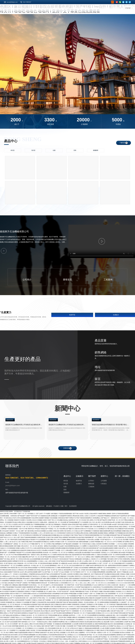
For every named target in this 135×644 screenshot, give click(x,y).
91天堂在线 (90, 528)
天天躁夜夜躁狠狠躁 (104, 595)
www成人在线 (72, 563)
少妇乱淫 (90, 550)
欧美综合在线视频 (40, 530)
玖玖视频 (79, 593)
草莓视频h (97, 541)
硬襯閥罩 (66, 492)
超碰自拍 (111, 526)
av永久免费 (97, 584)
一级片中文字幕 (23, 528)
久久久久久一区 (64, 595)
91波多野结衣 (123, 515)
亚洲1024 (119, 576)
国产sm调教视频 (86, 530)
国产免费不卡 (52, 625)
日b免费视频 (39, 591)
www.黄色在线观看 (41, 634)
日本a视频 (60, 519)
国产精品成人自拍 (11, 563)
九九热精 (91, 541)
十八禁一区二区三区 (27, 526)
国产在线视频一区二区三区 (51, 599)
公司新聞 (104, 480)
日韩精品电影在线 (123, 608)
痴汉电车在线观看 (49, 548)
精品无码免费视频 (116, 530)
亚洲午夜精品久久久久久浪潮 (87, 641)
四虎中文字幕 (37, 597)
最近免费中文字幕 (80, 548)
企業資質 (73, 505)
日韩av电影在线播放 (109, 591)
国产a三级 (65, 608)
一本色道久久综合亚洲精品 (20, 574)
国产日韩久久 (4, 550)
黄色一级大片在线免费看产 (120, 615)
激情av (39, 625)
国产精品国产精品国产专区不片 (62, 610)
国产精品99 (103, 519)
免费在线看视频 (83, 541)
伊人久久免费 (52, 554)
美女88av (75, 589)
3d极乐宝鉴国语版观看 (21, 632)
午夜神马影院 (14, 539)
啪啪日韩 (92, 597)
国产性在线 (63, 591)
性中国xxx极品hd (116, 643)
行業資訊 (104, 483)
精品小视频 (83, 574)
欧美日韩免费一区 (46, 558)
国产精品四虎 (106, 578)
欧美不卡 (71, 556)
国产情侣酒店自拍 (5, 634)
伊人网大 (83, 638)
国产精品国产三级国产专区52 (26, 515)
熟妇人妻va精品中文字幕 (12, 582)
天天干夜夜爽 (109, 580)
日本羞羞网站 (73, 608)
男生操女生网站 (17, 522)
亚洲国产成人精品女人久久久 (118, 625)
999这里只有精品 (40, 528)
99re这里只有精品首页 (38, 643)
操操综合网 (8, 643)
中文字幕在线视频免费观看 (19, 554)
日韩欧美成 (56, 530)
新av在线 (132, 608)
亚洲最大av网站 (20, 548)
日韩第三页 (55, 561)
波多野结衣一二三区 (75, 615)
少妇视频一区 (98, 539)
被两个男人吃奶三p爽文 (55, 630)
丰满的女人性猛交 (37, 599)
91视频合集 (125, 571)
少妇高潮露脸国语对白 (23, 641)
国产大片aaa (60, 571)
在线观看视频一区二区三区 (115, 593)
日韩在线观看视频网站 (84, 580)
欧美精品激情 (42, 589)
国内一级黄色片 (32, 554)
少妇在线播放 (111, 582)
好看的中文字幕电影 (34, 632)
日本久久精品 (69, 643)
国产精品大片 (105, 517)
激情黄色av (120, 634)
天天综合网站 (70, 576)
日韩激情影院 (75, 604)
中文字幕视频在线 (120, 532)
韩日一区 (3, 517)
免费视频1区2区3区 (18, 561)
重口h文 (18, 567)
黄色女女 (69, 589)
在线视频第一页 (76, 543)
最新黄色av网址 (84, 597)
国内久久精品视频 (27, 522)
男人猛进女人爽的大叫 (28, 623)
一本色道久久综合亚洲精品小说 (109, 569)
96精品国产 (7, 617)
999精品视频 (72, 593)
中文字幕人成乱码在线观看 (16, 599)
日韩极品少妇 (25, 615)
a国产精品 (13, 638)
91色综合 (71, 558)
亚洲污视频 (17, 545)
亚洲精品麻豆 (78, 558)
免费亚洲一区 (101, 567)
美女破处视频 (86, 552)
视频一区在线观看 (68, 625)
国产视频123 (70, 528)
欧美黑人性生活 (32, 519)
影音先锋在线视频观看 (92, 569)
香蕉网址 (118, 628)
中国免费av (47, 606)
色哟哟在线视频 (104, 602)
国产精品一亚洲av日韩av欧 (118, 578)
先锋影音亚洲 (41, 537)
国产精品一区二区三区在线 (95, 634)
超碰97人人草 (49, 584)
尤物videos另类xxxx (80, 528)
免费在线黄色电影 (64, 599)
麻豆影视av (31, 530)
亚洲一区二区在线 (67, 541)
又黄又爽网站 (114, 552)
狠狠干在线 (121, 522)
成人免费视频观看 (105, 561)
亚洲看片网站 (49, 539)
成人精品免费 (105, 621)
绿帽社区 (75, 617)
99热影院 (65, 524)
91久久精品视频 (20, 630)
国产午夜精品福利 (129, 634)
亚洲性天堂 (63, 530)
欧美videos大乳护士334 (13, 517)
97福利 (33, 591)
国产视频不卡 (34, 602)
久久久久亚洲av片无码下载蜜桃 (80, 526)
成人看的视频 (103, 550)
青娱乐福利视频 (75, 599)
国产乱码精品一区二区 (105, 636)
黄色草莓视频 (70, 548)
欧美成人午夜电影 (47, 641)
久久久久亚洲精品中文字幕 (101, 528)
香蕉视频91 (25, 584)
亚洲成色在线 (60, 554)
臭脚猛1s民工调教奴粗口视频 (13, 584)
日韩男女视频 (27, 593)
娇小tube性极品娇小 (70, 619)
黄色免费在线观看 (108, 548)
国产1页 (123, 580)
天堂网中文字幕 (8, 526)
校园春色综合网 (46, 515)
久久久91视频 (30, 543)
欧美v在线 (75, 541)
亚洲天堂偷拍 (64, 593)
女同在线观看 (54, 574)
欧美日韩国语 (80, 621)
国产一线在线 (70, 591)
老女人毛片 (101, 576)
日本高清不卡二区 (65, 526)
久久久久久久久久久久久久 (124, 567)
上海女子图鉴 (38, 608)
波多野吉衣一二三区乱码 (56, 617)
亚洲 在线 (26, 558)
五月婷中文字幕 (49, 643)
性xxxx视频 (124, 543)
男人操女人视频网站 (79, 632)
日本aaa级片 (6, 530)
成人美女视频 (124, 539)
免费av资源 (43, 522)
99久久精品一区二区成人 (127, 517)
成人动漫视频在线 (14, 550)
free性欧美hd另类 (20, 597)
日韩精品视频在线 (7, 589)
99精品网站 (27, 604)
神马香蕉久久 (116, 636)
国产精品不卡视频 (97, 591)
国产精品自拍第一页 (91, 589)
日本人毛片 (92, 522)
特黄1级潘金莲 (46, 604)
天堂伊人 (112, 621)
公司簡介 (27, 279)
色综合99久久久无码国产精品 (75, 587)
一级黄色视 (50, 522)
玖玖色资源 (5, 591)
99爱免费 (45, 608)
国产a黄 (43, 587)
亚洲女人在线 (84, 515)
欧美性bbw (14, 515)
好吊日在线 (24, 567)
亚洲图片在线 (117, 548)
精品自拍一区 (19, 604)
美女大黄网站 (10, 632)
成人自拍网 (50, 541)
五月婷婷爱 (125, 628)
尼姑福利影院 (76, 554)
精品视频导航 (19, 595)
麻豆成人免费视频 (63, 615)
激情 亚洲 (44, 625)
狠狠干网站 (129, 554)
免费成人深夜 (90, 556)
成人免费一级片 (23, 530)
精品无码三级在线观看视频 (115, 623)
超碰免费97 (30, 636)
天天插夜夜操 (95, 530)
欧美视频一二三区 (114, 543)
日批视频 (130, 545)
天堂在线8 (89, 638)
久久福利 (96, 550)
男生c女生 (15, 576)
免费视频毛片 (59, 543)
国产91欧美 (60, 578)
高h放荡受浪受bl (38, 595)
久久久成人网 (87, 619)
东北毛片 (39, 550)
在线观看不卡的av (58, 619)
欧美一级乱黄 (119, 584)
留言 (98, 378)
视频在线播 (63, 587)
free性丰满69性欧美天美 (97, 565)
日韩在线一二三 (28, 595)
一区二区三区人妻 (34, 545)
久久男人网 (69, 632)
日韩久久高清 (111, 584)
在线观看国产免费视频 (8, 580)
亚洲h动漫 (128, 522)
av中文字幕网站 (118, 541)
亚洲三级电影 (111, 597)
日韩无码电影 (117, 587)
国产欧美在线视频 (118, 606)
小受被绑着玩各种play (34, 574)
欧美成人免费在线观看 (91, 532)
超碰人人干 (8, 574)
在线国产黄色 (58, 537)
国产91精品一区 (106, 638)
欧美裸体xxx (17, 615)
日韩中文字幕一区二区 (109, 537)
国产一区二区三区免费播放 (15, 565)
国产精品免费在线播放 (49, 556)
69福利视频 (88, 537)
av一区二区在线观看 (28, 606)
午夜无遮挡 (110, 558)
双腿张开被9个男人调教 (125, 599)
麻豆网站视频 (18, 578)
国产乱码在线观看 (41, 638)
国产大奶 (99, 548)
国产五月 (38, 515)
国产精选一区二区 (50, 571)
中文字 (27, 548)
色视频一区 (59, 550)
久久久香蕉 (117, 580)
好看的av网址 (80, 532)
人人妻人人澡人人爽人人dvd (86, 582)
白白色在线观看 (128, 606)
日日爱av (15, 532)
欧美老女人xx (76, 638)
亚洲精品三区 (100, 612)
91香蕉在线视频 (53, 615)
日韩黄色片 (27, 591)
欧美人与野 (114, 595)
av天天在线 (8, 625)
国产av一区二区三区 (128, 548)
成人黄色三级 (51, 632)
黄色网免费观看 (67, 623)
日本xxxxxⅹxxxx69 (67, 606)
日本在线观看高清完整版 (39, 541)
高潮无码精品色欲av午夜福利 (27, 539)
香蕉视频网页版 (114, 602)
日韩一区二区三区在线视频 (111, 632)
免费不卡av (41, 571)
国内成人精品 (118, 526)
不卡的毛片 (111, 550)
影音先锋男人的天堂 (17, 634)
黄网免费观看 (101, 571)
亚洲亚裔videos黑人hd (111, 522)
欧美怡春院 (110, 545)
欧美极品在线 (55, 595)
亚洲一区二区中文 (94, 561)
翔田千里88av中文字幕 (72, 517)
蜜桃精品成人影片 (46, 636)
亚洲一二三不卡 (125, 610)
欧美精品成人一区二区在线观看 (25, 580)
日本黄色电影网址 (111, 567)
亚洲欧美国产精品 (61, 602)
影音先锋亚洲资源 (91, 548)
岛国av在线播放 (35, 578)
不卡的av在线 (89, 539)
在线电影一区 (129, 632)
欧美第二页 (34, 630)
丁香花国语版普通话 (24, 532)
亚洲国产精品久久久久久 (18, 617)
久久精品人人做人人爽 (44, 561)
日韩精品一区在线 (83, 602)
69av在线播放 (52, 545)
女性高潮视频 (79, 630)
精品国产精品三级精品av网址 (63, 638)
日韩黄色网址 (126, 558)
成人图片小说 (100, 522)
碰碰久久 (82, 628)
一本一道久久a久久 (80, 556)
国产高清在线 (17, 526)
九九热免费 (75, 623)
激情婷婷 (22, 625)
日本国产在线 (39, 606)
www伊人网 (23, 571)
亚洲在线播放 (84, 606)
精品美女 (120, 595)
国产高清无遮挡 (16, 612)
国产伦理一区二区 (116, 561)
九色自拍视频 (121, 617)
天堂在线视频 (53, 517)
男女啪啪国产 (6, 638)
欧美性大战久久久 (51, 532)
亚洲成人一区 (126, 526)
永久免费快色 (10, 578)
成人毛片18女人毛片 (31, 625)
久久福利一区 (12, 641)
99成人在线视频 (61, 632)
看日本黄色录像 (48, 619)
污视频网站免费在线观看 (101, 556)
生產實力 (79, 483)
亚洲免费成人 (97, 517)
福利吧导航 (40, 548)
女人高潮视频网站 (52, 576)
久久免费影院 (72, 621)
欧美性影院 (118, 565)
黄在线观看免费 (74, 597)
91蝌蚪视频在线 (79, 591)
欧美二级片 (91, 574)
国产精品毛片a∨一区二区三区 (111, 539)
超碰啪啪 (100, 643)
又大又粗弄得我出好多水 (98, 580)
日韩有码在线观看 (120, 554)
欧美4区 (105, 597)
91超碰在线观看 (91, 612)
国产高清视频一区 (49, 623)
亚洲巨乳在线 (54, 582)
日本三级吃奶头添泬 (68, 630)
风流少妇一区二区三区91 (80, 636)
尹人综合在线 (102, 545)
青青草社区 (31, 528)
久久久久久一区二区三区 (122, 550)
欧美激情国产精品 (36, 604)
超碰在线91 (44, 632)
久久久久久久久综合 (121, 582)
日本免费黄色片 (17, 606)
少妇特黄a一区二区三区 (58, 552)
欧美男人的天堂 (18, 524)
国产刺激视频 (34, 589)
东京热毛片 (36, 522)
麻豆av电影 (122, 552)
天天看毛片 (112, 556)
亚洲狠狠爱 (9, 602)
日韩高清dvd (61, 517)
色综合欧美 (37, 610)
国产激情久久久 (93, 576)
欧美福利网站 (101, 615)
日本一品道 (29, 597)
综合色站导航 (80, 537)
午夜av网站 (62, 528)
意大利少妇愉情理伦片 (27, 610)
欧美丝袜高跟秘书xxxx (114, 589)
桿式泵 (66, 480)
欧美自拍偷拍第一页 (60, 584)
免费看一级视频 (39, 580)
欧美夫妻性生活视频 (65, 604)
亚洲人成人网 (4, 641)
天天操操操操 (128, 593)
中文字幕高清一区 (36, 641)
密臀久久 (94, 554)
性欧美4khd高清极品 (46, 563)
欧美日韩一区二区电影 (79, 569)
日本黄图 (105, 589)
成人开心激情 (48, 591)
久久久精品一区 (18, 589)
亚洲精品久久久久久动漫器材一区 (37, 628)
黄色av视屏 (14, 636)
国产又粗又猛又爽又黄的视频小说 (87, 608)
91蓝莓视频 (72, 595)
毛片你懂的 (129, 556)
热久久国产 (17, 537)
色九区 (14, 541)
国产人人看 (26, 589)
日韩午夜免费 (107, 524)
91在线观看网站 (121, 556)
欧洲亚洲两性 (119, 621)
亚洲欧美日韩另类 (59, 643)
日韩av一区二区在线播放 (48, 597)
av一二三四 (127, 584)
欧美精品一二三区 (92, 610)
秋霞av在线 (68, 554)
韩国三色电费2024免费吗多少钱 (58, 621)
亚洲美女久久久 (49, 612)
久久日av (61, 641)
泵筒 (65, 489)
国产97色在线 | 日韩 (62, 556)
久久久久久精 (108, 612)
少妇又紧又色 (49, 524)
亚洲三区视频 (55, 604)
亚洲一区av (93, 526)
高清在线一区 (47, 552)
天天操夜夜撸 (62, 589)
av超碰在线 (109, 615)
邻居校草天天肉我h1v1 (20, 519)
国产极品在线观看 (72, 602)
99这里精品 (47, 580)
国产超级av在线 (8, 615)
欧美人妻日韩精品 (42, 554)
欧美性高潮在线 (106, 619)
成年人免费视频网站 (82, 563)
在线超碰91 (98, 597)
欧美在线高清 (64, 558)
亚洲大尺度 (104, 593)
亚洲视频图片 (113, 617)
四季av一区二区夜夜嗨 (6, 519)
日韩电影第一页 (30, 617)
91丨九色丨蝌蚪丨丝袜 (53, 587)
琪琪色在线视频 (32, 567)
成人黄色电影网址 (66, 569)
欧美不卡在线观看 (127, 563)
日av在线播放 (17, 608)
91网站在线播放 (128, 519)
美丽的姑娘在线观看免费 (92, 628)
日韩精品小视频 (124, 574)
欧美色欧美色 (120, 537)
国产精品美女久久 (35, 576)
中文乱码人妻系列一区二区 (124, 597)
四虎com (12, 593)
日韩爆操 (40, 519)
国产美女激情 (62, 574)
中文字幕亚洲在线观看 (58, 636)
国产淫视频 (131, 515)
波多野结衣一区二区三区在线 (77, 519)
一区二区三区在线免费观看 (89, 615)
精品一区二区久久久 (107, 541)
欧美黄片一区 (14, 530)
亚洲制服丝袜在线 (96, 578)
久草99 (99, 589)
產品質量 (101, 340)
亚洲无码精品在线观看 (111, 599)
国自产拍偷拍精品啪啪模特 (29, 537)
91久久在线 (33, 548)
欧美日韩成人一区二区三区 (37, 584)
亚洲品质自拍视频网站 (109, 634)
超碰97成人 (75, 641)
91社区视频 (106, 535)
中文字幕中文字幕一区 (33, 563)
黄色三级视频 (67, 617)
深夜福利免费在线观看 (63, 597)
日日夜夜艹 (86, 593)
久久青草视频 (102, 558)
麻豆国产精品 (45, 574)
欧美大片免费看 (96, 619)
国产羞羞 (54, 580)
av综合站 (34, 593)
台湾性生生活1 (74, 628)
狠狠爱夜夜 (30, 587)
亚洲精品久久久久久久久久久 (118, 630)
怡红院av (122, 632)
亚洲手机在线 (16, 610)
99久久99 (57, 539)
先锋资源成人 (90, 617)
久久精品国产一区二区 (125, 602)
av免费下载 (127, 621)
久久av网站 (85, 561)
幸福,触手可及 (32, 612)
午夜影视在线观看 (12, 528)
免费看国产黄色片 (116, 619)
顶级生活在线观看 (102, 554)
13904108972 (42, 477)
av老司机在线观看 (32, 571)
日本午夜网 (101, 608)
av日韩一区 (111, 554)
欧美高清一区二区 (98, 524)
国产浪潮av (37, 587)
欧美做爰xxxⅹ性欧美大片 (90, 558)
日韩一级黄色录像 (109, 565)
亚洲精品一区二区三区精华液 (106, 604)
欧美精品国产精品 (115, 535)
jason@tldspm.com (12, 2)
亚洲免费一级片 (17, 623)
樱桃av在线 (70, 539)
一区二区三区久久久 (101, 582)
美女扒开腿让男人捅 (47, 610)
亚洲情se (44, 576)
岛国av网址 (8, 535)
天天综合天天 (56, 558)
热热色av (66, 519)
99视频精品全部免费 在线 (111, 515)
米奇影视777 (52, 550)
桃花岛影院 (130, 580)
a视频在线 (64, 563)
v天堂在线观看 (51, 628)
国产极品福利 (67, 543)
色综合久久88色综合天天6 (20, 569)
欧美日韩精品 (39, 623)
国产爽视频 (105, 617)
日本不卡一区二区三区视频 (89, 571)
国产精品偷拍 (102, 610)
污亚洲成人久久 (105, 552)
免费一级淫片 (117, 571)
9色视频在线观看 (127, 561)
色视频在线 (58, 623)
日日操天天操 (49, 537)
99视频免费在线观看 (124, 641)
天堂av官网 (34, 517)
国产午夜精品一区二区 (52, 528)
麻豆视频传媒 (62, 576)
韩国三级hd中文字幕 (103, 630)
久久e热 (102, 628)
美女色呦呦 (34, 532)
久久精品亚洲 (99, 515)
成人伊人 (105, 526)
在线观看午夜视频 (43, 517)
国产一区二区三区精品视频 (113, 563)
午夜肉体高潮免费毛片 (86, 517)
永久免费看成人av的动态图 (73, 552)
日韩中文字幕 (118, 558)
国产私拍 (80, 584)
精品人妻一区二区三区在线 (41, 565)
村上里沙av (98, 617)
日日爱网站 (92, 606)
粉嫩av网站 (25, 556)
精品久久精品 (91, 543)
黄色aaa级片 (26, 578)
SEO (66, 505)
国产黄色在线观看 (85, 554)
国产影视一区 (48, 569)
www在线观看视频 (35, 558)
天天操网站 (63, 539)
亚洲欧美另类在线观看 (85, 623)
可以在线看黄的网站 (107, 587)
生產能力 (116, 314)
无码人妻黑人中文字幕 (93, 519)
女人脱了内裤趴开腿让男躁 (24, 541)
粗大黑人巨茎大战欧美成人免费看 (67, 580)
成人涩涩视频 (129, 537)
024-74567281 (27, 477)
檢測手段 (72, 314)
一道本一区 (67, 641)
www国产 (115, 524)
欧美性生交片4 (71, 532)
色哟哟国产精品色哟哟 (69, 537)
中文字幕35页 (42, 567)
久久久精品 (76, 606)
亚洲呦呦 (30, 569)
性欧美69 (55, 641)
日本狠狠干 (83, 604)
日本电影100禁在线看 (119, 612)
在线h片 (45, 519)
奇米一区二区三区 (63, 565)
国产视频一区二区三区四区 (84, 595)
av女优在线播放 (83, 567)
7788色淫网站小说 (27, 619)
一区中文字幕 (89, 632)
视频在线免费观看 (37, 552)
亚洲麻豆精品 (125, 530)
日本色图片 (58, 541)
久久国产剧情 (22, 636)
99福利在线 (98, 574)
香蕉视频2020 (88, 599)
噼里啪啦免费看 (95, 625)
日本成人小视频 (16, 643)
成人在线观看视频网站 (31, 561)
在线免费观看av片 (88, 584)
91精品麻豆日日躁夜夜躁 (16, 591)
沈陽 (62, 505)
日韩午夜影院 (11, 567)
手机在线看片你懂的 (20, 587)
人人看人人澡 (7, 541)
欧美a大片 (93, 630)
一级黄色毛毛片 (114, 517)
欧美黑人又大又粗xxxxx (74, 530)
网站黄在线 (76, 515)
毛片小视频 (86, 565)
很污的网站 (126, 541)
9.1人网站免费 (67, 550)
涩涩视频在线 (82, 634)
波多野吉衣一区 (28, 565)
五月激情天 (50, 638)
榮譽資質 (67, 279)
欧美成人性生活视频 (116, 528)
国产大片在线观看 (83, 522)
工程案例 (108, 279)
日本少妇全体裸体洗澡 (75, 565)
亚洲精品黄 (54, 515)
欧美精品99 (23, 550)
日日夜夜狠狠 (11, 548)
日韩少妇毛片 (25, 545)
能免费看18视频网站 (128, 638)
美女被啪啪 (79, 619)
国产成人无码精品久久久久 (70, 634)
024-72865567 (27, 2)
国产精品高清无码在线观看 (66, 561)
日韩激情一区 (68, 571)
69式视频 (128, 552)
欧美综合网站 (97, 621)
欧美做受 (95, 595)
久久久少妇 (109, 606)
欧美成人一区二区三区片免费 (50, 526)
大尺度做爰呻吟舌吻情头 (65, 515)
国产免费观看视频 (7, 606)
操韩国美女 (25, 612)
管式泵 (66, 483)
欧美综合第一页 (45, 582)
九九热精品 (127, 623)
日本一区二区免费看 (9, 630)
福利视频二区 (56, 563)
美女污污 (104, 584)
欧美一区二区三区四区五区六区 (38, 615)
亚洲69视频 (15, 625)
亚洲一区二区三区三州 (111, 608)
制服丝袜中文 (88, 587)
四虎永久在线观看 (110, 576)
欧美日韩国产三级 (116, 638)
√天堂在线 (85, 576)
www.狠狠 (49, 530)
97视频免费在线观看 (121, 604)
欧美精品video (50, 567)
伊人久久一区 (73, 582)
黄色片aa (3, 610)
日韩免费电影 (56, 593)
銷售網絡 (101, 352)
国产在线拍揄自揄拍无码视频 (48, 535)
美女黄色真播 (88, 621)
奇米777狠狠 (77, 625)
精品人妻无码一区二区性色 (15, 558)
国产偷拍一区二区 (10, 595)
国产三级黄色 (23, 582)
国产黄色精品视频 (72, 522)
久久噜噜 (58, 567)
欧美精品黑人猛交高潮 (15, 619)
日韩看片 (28, 630)
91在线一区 (88, 591)
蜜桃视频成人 (53, 565)
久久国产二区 (101, 563)
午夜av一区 (55, 591)
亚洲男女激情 (86, 625)
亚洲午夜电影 (83, 550)
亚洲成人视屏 (68, 578)
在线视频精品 (82, 617)
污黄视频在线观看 (24, 576)
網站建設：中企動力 (53, 505)
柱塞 (65, 486)
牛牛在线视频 (25, 602)
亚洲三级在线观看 (56, 606)
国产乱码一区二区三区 (36, 556)
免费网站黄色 (93, 567)
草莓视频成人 (57, 524)
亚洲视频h (53, 578)
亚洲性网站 (36, 535)
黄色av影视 (47, 595)
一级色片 (9, 610)
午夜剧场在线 (114, 641)
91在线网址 (69, 636)
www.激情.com (104, 625)
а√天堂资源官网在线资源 (44, 593)
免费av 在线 (110, 610)
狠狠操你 (125, 619)
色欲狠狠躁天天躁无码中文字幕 (81, 578)
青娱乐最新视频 (43, 630)
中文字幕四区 (76, 571)
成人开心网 (78, 561)
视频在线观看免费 (105, 530)
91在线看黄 (27, 524)
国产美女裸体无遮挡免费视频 (62, 612)
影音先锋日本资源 (123, 524)
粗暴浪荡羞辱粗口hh (96, 535)
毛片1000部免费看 (80, 539)
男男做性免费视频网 (29, 634)
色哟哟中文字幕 (87, 524)
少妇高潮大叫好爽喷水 (102, 543)
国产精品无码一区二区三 (79, 612)
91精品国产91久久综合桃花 (23, 552)
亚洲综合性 (28, 535)
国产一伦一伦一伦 (52, 589)
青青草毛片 (78, 576)
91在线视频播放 (38, 619)
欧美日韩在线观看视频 (103, 641)
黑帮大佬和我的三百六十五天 (27, 621)
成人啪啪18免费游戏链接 (100, 623)
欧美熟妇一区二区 (94, 602)
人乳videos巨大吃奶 (15, 556)
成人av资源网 (96, 638)
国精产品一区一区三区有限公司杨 (45, 543)
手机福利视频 (10, 587)
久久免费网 (83, 545)
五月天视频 (86, 630)
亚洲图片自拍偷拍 (110, 628)
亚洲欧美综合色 (31, 550)
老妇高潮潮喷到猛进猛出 (72, 545)
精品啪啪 (100, 532)
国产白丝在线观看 (12, 621)
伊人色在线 (40, 612)
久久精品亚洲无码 (92, 545)
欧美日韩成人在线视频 (42, 617)
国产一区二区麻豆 (97, 537)
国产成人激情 (57, 569)
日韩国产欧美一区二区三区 (115, 519)
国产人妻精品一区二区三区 (18, 543)
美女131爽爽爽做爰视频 (37, 524)
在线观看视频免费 (25, 517)
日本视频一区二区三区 (18, 535)
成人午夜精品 (17, 602)
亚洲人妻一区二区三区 (63, 628)
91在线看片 (28, 599)
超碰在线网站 (92, 563)
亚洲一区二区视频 (95, 593)
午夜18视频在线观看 (34, 582)
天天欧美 (84, 543)
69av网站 (45, 550)
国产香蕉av (37, 636)
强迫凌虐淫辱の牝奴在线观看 (47, 602)
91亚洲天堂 (16, 571)
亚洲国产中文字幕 (98, 599)
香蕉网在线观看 (65, 567)
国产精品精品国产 (126, 535)
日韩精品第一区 (21, 563)
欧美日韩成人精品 (39, 569)
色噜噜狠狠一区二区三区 (79, 610)
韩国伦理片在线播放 (28, 608)
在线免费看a (109, 571)
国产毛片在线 (32, 638)
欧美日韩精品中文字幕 (55, 608)
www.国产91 (11, 597)
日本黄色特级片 (61, 532)
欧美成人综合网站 (93, 636)
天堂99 (82, 599)
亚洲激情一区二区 (21, 628)
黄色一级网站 (44, 545)
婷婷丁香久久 (52, 519)
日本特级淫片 (107, 643)
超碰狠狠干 (126, 565)
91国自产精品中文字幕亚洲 (82, 535)
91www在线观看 (95, 552)
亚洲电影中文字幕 (92, 604)
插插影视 (99, 526)
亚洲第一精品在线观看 (120, 545)
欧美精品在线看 (115, 574)
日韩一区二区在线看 (60, 522)
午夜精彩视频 (38, 526)
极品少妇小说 (61, 535)
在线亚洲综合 (97, 587)
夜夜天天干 (19, 593)
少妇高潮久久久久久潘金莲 (123, 591)
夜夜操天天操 (69, 535)
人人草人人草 (41, 532)
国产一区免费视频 (10, 552)
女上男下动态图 (100, 606)
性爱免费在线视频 (60, 548)
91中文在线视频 (40, 539)
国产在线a (117, 610)
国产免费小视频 (45, 578)
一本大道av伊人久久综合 (126, 569)
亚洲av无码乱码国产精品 (75, 524)
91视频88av (77, 643)
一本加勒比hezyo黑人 (42, 621)
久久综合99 (92, 515)
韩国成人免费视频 (109, 532)
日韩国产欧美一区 (72, 584)
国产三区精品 (74, 567)
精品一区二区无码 (128, 576)
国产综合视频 (106, 574)
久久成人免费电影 (5, 636)
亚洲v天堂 (59, 625)
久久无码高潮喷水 (64, 582)
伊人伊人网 (81, 589)
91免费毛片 (76, 550)
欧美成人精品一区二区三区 (89, 643)
